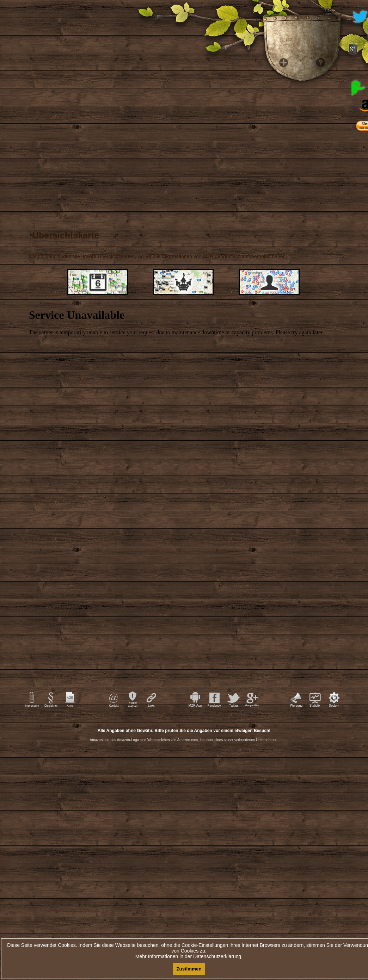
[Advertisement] (184, 814)
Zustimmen (189, 969)
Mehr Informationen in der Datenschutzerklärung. (189, 956)
